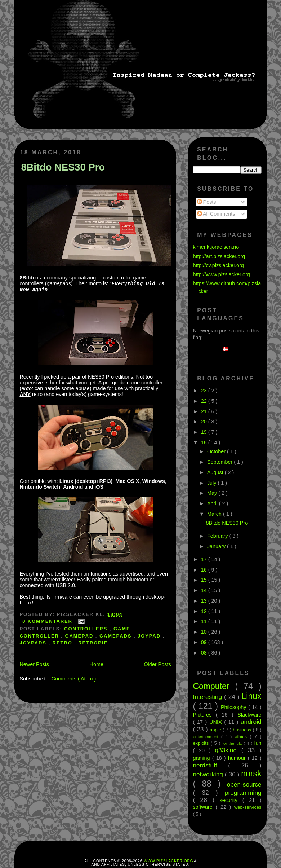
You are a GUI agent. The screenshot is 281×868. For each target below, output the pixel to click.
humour (238, 758)
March (215, 514)
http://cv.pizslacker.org (218, 265)
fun (258, 743)
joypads (34, 643)
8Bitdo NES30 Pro (63, 167)
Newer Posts (34, 664)
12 (205, 611)
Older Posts (157, 664)
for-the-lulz (233, 743)
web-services (248, 807)
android (251, 722)
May (213, 493)
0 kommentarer (48, 621)
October (217, 451)
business (243, 730)
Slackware (249, 715)
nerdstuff (210, 765)
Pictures (204, 715)
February (218, 536)
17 (205, 559)
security (231, 800)
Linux (252, 696)
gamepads (117, 636)
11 (205, 621)
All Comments (216, 214)
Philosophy (235, 707)
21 (205, 411)
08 (205, 653)
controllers (87, 629)
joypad (150, 636)
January (217, 546)
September (220, 462)
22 (205, 401)
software (204, 807)
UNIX (217, 722)
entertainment (207, 737)
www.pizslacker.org (168, 861)
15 (205, 580)
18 (205, 442)
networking (209, 774)
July (213, 483)
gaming (202, 758)
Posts (207, 202)
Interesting (208, 697)
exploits (202, 743)
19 (205, 432)
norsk (251, 774)
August (216, 472)
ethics (242, 737)
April (213, 503)
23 (205, 391)
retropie (93, 643)
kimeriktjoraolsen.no (216, 247)
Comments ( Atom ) (73, 679)
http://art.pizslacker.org (219, 256)
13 (205, 601)
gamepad (80, 636)
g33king (228, 750)
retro (64, 643)
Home (97, 664)
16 (205, 570)
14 (205, 590)
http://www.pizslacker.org (221, 274)
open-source (244, 784)
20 (205, 422)
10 (205, 632)
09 (205, 642)
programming (243, 793)
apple (216, 730)
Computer (214, 686)
